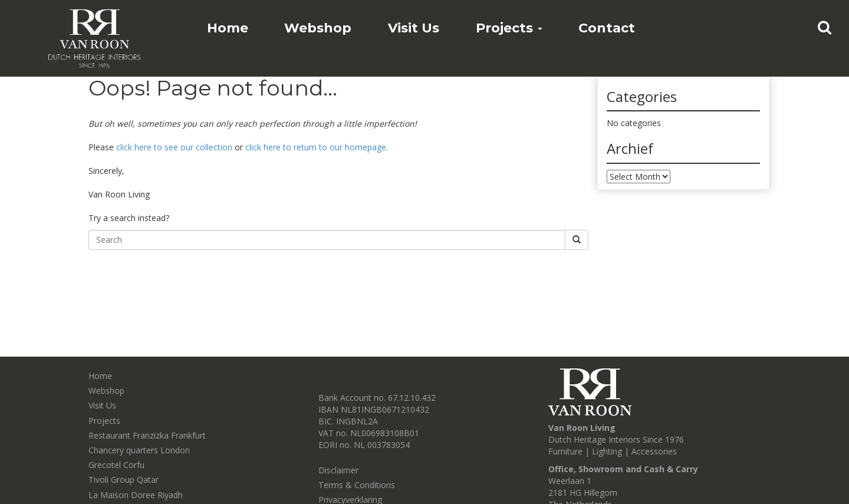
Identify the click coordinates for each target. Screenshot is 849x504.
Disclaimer (338, 470)
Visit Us (414, 28)
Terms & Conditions (357, 485)
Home (228, 28)
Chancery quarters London (139, 450)
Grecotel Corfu (116, 465)
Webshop (318, 28)
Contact (607, 28)
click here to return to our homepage (316, 147)
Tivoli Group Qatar (124, 480)
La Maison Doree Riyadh (136, 495)
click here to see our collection (174, 147)
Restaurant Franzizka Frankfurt (147, 435)
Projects (509, 28)
